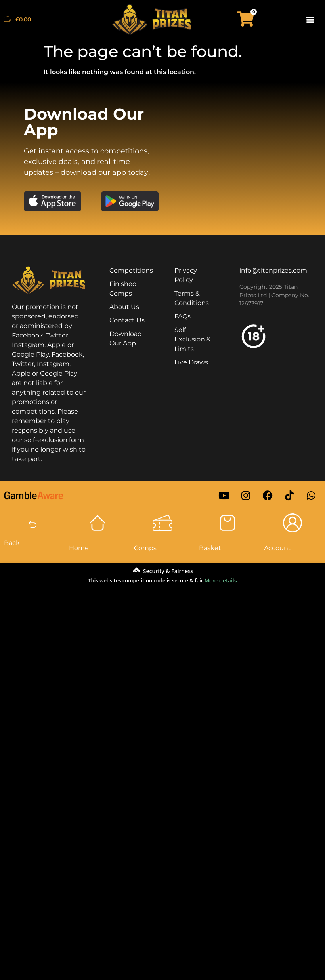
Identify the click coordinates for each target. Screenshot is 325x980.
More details (221, 580)
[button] (311, 19)
